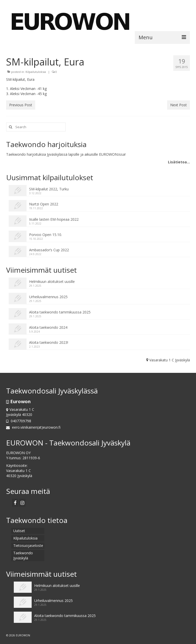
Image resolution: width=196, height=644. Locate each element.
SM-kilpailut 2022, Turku (49, 189)
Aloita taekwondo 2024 (48, 327)
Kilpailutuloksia (36, 72)
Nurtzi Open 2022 (44, 204)
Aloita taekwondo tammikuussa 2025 (60, 312)
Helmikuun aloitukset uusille (52, 281)
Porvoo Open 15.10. (46, 235)
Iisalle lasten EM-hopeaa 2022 (54, 219)
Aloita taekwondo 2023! (49, 342)
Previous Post (21, 105)
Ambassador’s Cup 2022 (49, 250)
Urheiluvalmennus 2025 (48, 297)
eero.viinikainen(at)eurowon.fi (33, 427)
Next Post (179, 105)
